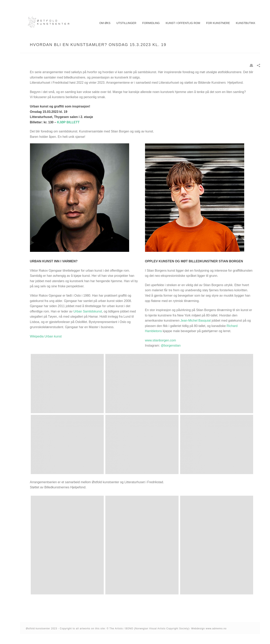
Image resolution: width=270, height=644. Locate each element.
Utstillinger (126, 23)
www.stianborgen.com (161, 340)
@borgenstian (171, 345)
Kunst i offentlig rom (183, 23)
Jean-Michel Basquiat (196, 321)
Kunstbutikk (246, 23)
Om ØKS (105, 23)
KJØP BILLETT (68, 122)
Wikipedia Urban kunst (46, 336)
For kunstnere (218, 23)
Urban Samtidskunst (88, 311)
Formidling (151, 23)
